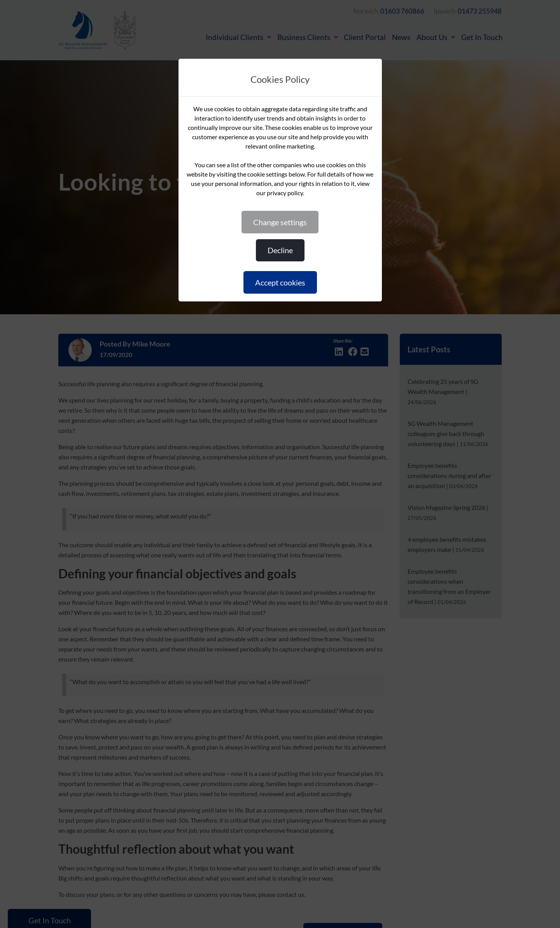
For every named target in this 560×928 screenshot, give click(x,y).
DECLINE (280, 250)
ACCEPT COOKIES (280, 282)
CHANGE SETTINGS (280, 222)
